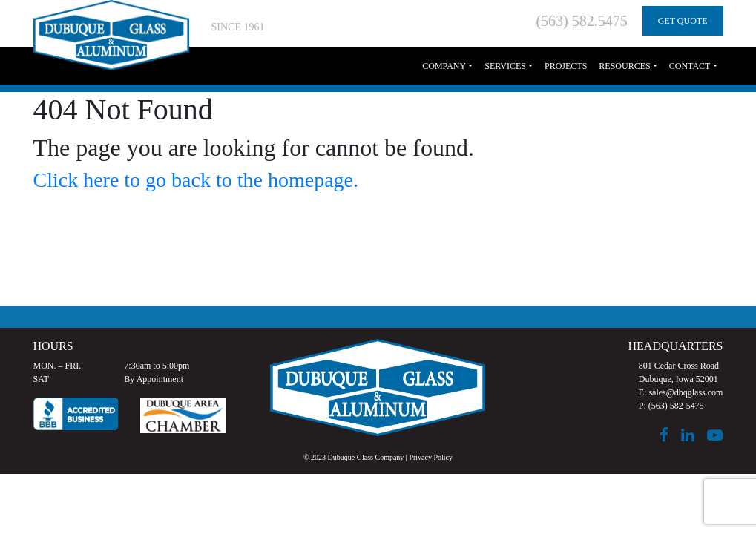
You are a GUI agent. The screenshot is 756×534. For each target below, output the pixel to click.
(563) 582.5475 (581, 21)
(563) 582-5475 (676, 406)
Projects (566, 66)
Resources (624, 66)
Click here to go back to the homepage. (196, 180)
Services (505, 66)
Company (444, 66)
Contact (690, 66)
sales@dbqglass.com (686, 392)
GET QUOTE (683, 21)
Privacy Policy (430, 457)
